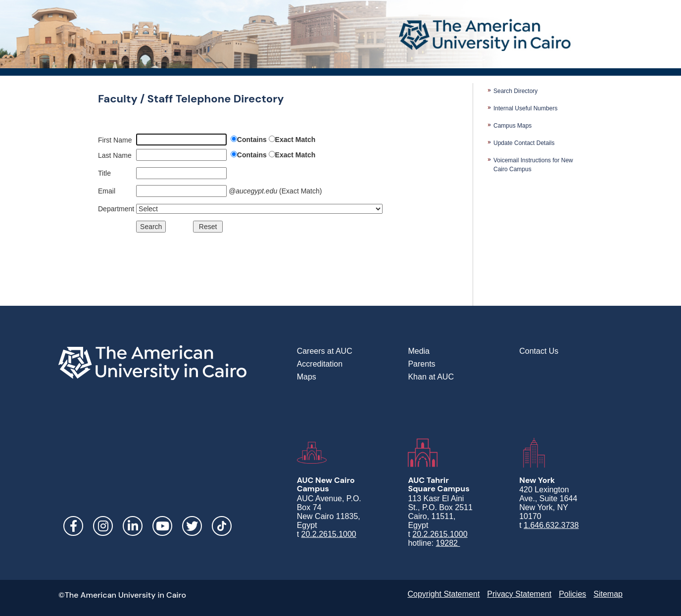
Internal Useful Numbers (525, 108)
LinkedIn (133, 526)
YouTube (162, 526)
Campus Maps (512, 126)
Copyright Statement (443, 594)
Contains (252, 140)
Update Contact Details (524, 143)
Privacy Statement (519, 594)
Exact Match (295, 140)
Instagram (103, 526)
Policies (572, 594)
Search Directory (515, 91)
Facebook (73, 526)
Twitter (192, 526)
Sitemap (608, 594)
